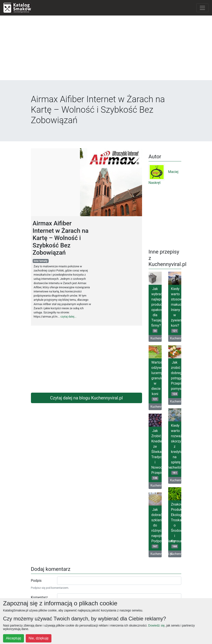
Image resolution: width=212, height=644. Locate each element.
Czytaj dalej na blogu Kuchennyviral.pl (86, 398)
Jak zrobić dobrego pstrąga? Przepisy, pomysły (176, 378)
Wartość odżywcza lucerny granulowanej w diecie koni (157, 381)
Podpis (36, 581)
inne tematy (41, 261)
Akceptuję (14, 638)
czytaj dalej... (68, 317)
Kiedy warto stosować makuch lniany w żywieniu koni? (176, 310)
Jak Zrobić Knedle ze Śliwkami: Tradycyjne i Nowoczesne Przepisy (157, 454)
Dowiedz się (156, 625)
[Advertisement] (106, 50)
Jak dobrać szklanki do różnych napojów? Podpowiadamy (157, 528)
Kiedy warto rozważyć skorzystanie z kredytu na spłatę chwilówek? (176, 449)
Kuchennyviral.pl (156, 338)
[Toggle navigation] (202, 8)
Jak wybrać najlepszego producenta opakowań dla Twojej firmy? (157, 310)
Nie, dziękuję (39, 638)
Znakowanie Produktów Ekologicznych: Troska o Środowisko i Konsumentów (176, 525)
